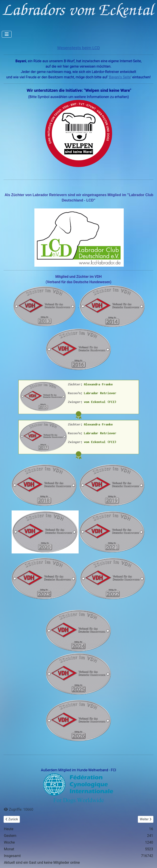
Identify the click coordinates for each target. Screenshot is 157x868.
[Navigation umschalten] (7, 34)
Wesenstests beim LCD (78, 48)
